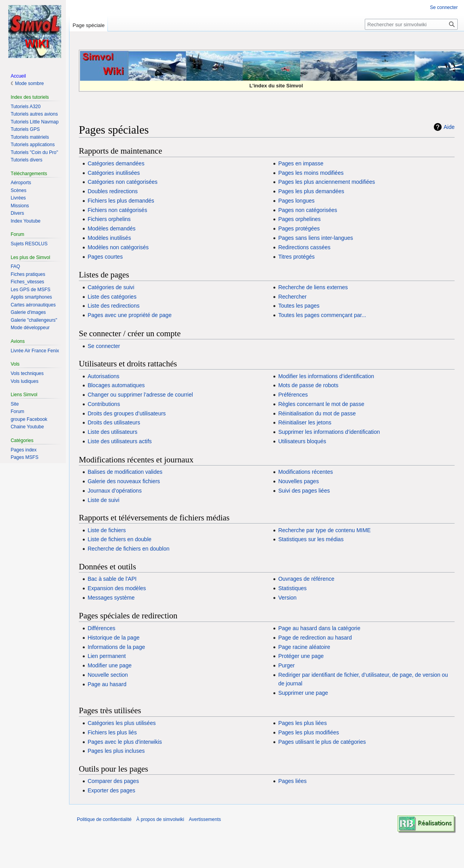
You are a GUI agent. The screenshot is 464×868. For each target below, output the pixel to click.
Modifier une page (109, 665)
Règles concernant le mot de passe (321, 404)
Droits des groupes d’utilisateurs (126, 413)
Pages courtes (105, 257)
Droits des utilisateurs (114, 422)
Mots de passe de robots (308, 385)
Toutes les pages (299, 306)
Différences (101, 628)
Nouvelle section (108, 675)
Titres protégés (296, 257)
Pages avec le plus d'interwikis (125, 742)
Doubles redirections (113, 191)
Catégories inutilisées (114, 173)
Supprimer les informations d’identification (329, 432)
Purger (286, 665)
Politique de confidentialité (104, 819)
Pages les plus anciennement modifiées (327, 182)
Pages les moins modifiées (311, 173)
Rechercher (292, 297)
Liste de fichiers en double (119, 539)
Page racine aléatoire (304, 647)
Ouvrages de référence (306, 579)
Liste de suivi (103, 500)
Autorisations (103, 376)
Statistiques (292, 588)
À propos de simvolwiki (160, 819)
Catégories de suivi (111, 287)
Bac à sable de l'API (112, 579)
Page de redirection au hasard (315, 638)
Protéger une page (301, 656)
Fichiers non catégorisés (117, 210)
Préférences (293, 395)
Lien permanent (106, 656)
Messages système (111, 598)
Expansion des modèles (117, 588)
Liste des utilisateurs (112, 432)
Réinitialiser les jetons (305, 422)
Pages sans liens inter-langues (316, 238)
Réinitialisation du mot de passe (317, 413)
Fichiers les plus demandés (121, 201)
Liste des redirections (113, 306)
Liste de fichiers (106, 530)
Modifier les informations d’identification (326, 376)
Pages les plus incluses (116, 751)
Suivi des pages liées (304, 491)
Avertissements (205, 819)
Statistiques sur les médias (311, 539)
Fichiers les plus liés (112, 732)
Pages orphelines (299, 219)
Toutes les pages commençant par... (322, 315)
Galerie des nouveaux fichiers (124, 481)
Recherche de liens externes (313, 287)
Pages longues (296, 201)
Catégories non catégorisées (122, 182)
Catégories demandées (116, 163)
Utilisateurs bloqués (302, 441)
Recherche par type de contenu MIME (324, 530)
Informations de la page (116, 647)
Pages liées (292, 781)
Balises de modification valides (125, 472)
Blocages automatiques (116, 385)
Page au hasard (107, 684)
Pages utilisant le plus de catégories (322, 742)
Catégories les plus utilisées (122, 723)
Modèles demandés (111, 228)
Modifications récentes (305, 472)
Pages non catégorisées (308, 210)
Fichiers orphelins (109, 219)
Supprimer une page (303, 693)
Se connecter (104, 346)
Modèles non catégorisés (118, 247)
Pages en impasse (301, 163)
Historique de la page (113, 638)
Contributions (104, 404)
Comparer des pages (113, 781)
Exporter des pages (111, 790)
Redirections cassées (304, 247)
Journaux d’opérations (115, 491)
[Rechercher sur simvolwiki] (411, 24)
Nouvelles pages (298, 481)
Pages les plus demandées (311, 191)
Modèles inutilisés (109, 238)
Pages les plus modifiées (308, 732)
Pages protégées (299, 228)
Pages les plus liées (302, 723)
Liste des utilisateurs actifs (119, 441)
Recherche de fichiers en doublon (128, 549)
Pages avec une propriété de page (129, 315)
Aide (449, 127)
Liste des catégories (112, 297)
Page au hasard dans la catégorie (319, 628)
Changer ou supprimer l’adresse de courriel (140, 395)
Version (287, 598)
